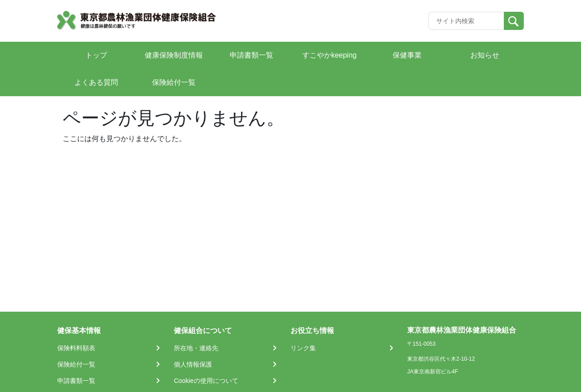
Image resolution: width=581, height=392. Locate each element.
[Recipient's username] (466, 21)
